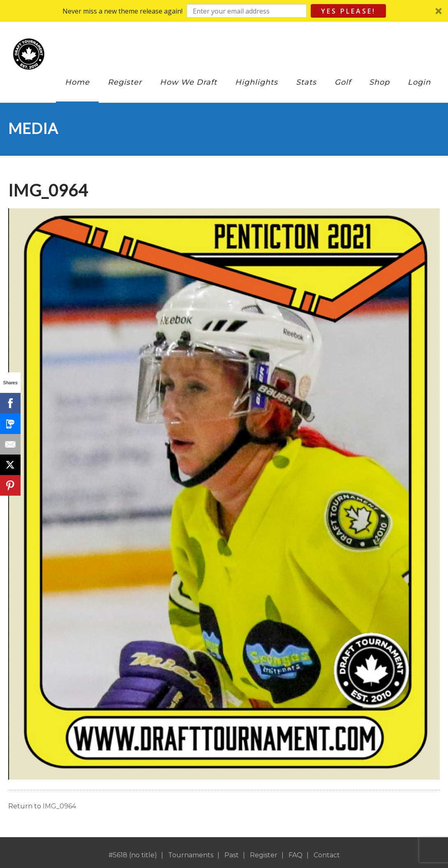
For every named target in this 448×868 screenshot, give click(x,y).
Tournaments (191, 855)
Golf (343, 82)
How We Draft (188, 82)
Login (419, 82)
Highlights (256, 82)
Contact (327, 855)
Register (125, 82)
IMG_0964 (59, 806)
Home (77, 82)
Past (232, 855)
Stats (306, 82)
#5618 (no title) (133, 855)
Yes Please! (348, 11)
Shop (379, 82)
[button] (224, 11)
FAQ (296, 855)
